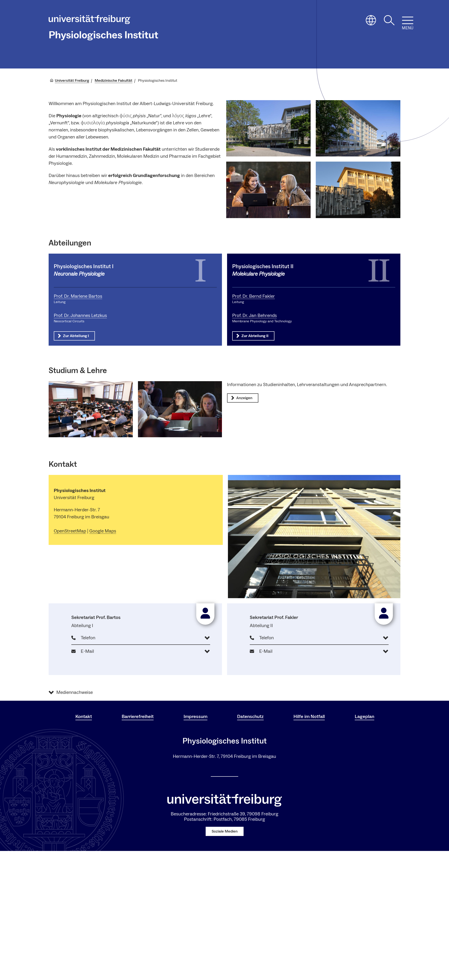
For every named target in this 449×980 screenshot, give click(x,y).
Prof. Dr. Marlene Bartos (78, 296)
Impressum (195, 717)
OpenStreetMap (70, 531)
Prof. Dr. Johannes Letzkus (80, 315)
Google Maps (103, 531)
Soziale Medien (225, 831)
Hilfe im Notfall (309, 717)
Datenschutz (250, 717)
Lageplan (364, 717)
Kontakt (84, 717)
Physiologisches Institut (103, 35)
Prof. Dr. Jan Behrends (254, 315)
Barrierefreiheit (138, 717)
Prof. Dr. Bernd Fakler (254, 296)
